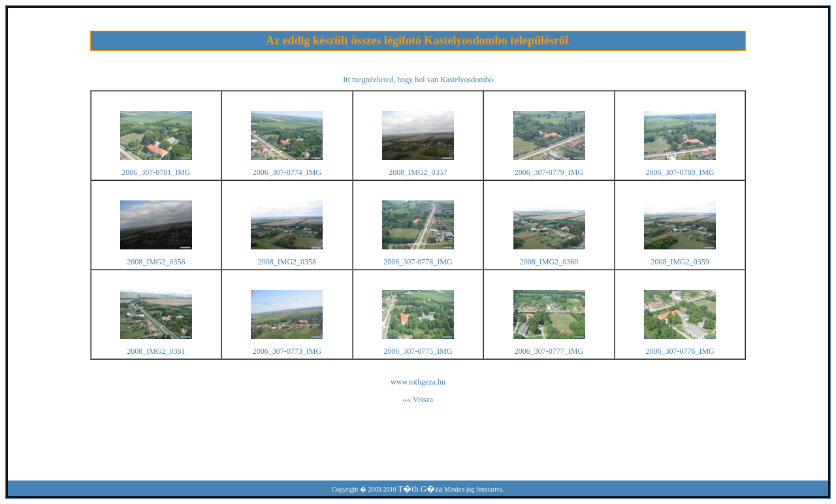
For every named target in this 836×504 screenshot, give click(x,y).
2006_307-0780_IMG (680, 172)
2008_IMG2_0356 (156, 262)
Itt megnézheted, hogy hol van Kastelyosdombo (418, 80)
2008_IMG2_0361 (156, 351)
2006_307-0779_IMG (549, 172)
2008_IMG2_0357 (418, 172)
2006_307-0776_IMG (680, 351)
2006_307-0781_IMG (156, 172)
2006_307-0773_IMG (287, 351)
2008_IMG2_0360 (549, 262)
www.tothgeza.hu (418, 382)
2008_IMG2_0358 (287, 262)
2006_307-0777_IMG (549, 351)
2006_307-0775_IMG (418, 351)
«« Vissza (418, 400)
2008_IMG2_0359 (680, 262)
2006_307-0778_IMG (418, 262)
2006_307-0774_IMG (287, 172)
